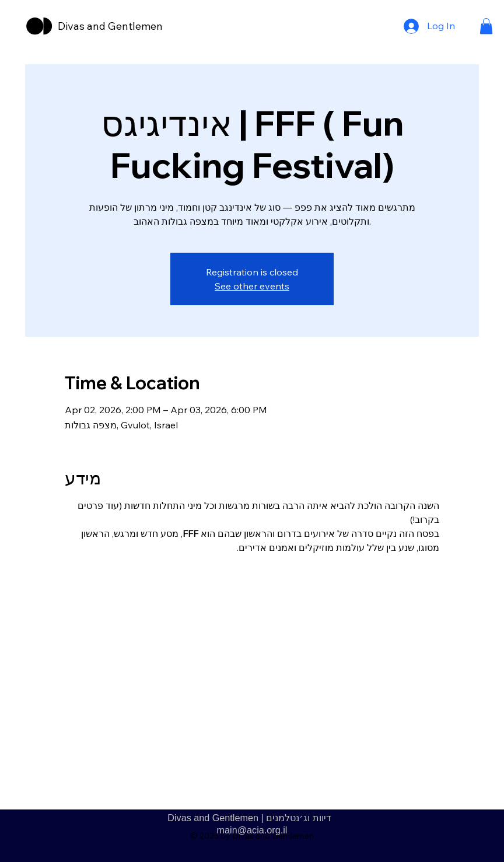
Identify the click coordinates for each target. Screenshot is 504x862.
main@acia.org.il (252, 830)
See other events (252, 286)
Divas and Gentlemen (110, 26)
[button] (486, 26)
